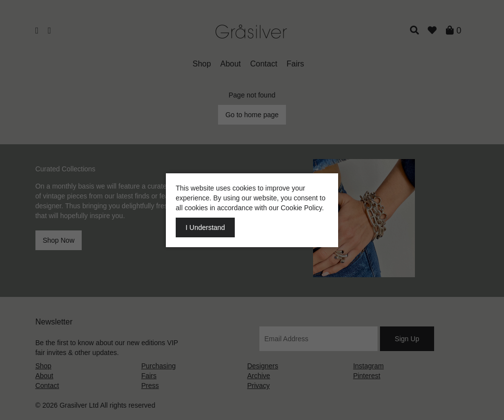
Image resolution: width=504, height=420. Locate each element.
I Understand (205, 227)
